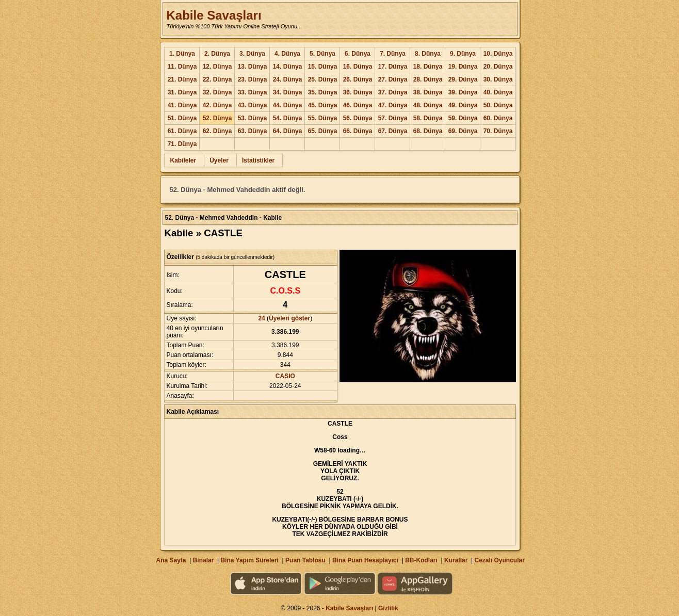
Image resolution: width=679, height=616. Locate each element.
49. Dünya (463, 105)
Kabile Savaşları (214, 15)
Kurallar (456, 560)
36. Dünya (358, 92)
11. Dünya (182, 67)
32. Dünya (217, 92)
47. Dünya (393, 105)
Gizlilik (388, 608)
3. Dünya (252, 54)
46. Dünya (358, 105)
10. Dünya (498, 54)
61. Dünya (182, 131)
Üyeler (219, 160)
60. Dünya (498, 118)
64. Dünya (288, 131)
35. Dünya (323, 92)
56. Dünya (358, 118)
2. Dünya (217, 54)
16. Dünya (358, 67)
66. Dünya (358, 131)
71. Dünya (182, 144)
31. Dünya (182, 92)
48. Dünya (428, 105)
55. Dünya (323, 118)
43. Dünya (253, 105)
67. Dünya (393, 131)
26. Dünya (358, 79)
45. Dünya (323, 105)
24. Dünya (288, 79)
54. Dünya (288, 118)
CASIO (285, 376)
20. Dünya (498, 67)
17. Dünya (393, 67)
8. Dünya (428, 54)
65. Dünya (323, 131)
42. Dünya (217, 105)
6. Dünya (358, 54)
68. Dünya (428, 131)
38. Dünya (428, 92)
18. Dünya (428, 67)
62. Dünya (217, 131)
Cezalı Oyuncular (499, 560)
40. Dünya (498, 92)
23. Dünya (253, 79)
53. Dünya (253, 118)
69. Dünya (463, 131)
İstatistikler (258, 160)
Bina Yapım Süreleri (249, 560)
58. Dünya (428, 118)
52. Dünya (217, 118)
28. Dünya (428, 79)
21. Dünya (182, 79)
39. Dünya (463, 92)
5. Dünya (322, 54)
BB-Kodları (421, 560)
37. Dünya (393, 92)
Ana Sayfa (171, 560)
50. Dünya (498, 105)
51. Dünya (182, 118)
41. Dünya (182, 105)
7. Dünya (393, 54)
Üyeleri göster (289, 318)
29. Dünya (463, 79)
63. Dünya (253, 131)
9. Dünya (463, 54)
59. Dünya (463, 118)
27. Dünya (393, 79)
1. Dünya (182, 54)
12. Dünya (217, 67)
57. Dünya (393, 118)
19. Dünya (463, 67)
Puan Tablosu (305, 560)
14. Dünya (288, 67)
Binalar (204, 560)
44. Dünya (288, 105)
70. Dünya (498, 131)
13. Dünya (253, 67)
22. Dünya (217, 79)
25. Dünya (323, 79)
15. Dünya (323, 67)
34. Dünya (288, 92)
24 (261, 318)
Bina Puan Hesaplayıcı (365, 560)
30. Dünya (498, 79)
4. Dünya (287, 54)
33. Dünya (253, 92)
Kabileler (183, 160)
